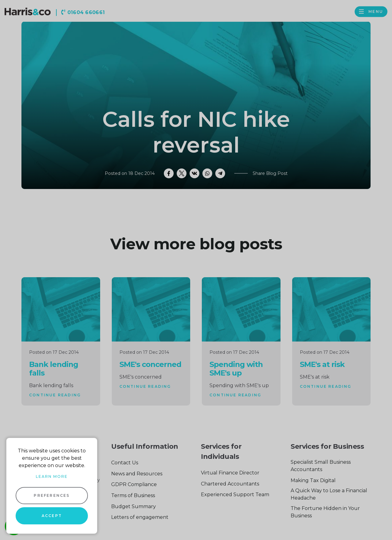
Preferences (52, 495)
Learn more (52, 476)
